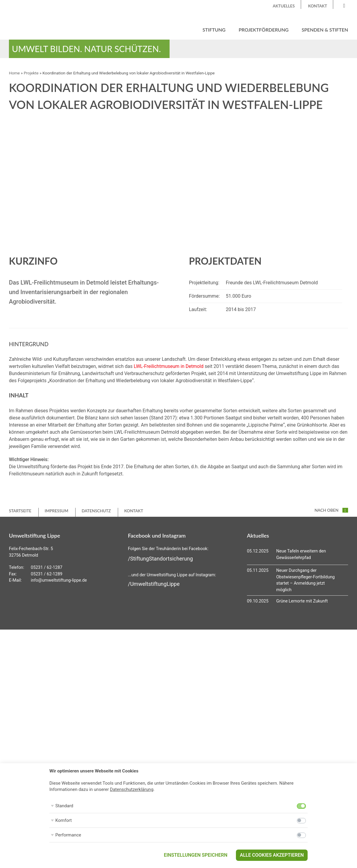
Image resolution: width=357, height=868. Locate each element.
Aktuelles (284, 6)
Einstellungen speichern (196, 855)
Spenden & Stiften (325, 30)
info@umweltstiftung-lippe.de (59, 581)
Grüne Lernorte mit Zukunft (302, 601)
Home (14, 73)
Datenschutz (96, 511)
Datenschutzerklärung (132, 789)
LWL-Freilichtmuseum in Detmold (169, 366)
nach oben (331, 510)
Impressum (56, 511)
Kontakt (318, 6)
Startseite (20, 511)
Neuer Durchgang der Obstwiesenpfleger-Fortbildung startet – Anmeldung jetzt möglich (306, 580)
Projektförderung (264, 30)
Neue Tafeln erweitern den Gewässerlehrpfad (301, 554)
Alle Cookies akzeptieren (272, 855)
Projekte (31, 73)
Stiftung (214, 30)
